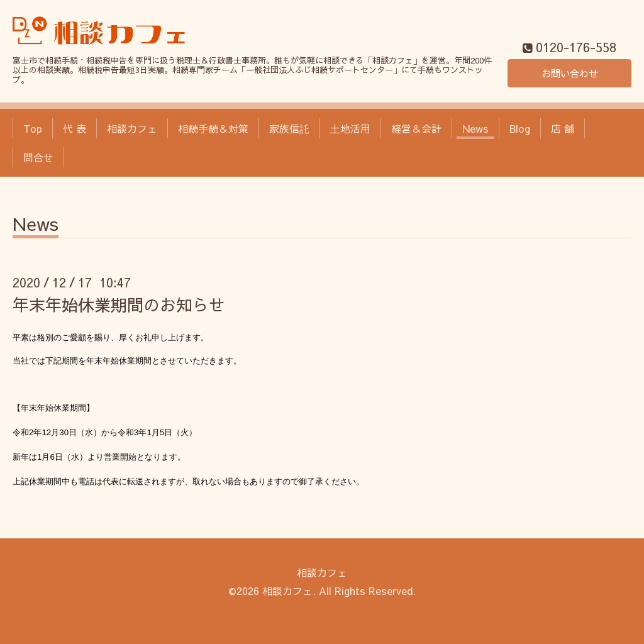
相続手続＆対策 (213, 128)
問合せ (38, 157)
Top (33, 128)
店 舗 (563, 128)
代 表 (75, 128)
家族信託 (289, 128)
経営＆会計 (416, 128)
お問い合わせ (570, 73)
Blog (520, 128)
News (475, 128)
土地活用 (350, 128)
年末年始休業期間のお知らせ (119, 304)
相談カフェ (132, 128)
